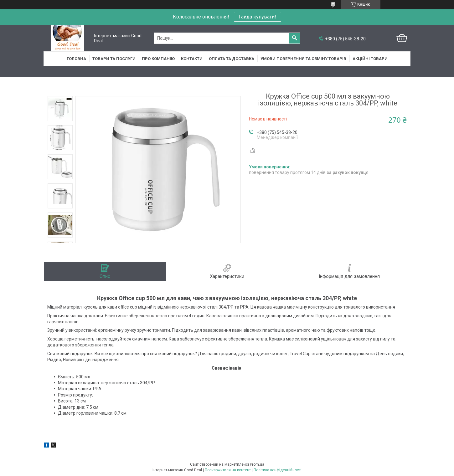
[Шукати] (295, 38)
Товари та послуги (114, 59)
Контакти (192, 59)
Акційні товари (370, 59)
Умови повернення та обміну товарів (303, 59)
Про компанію (158, 59)
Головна (76, 59)
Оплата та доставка (232, 59)
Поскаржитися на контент (228, 470)
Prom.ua (257, 464)
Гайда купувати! (258, 17)
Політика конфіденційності (278, 470)
